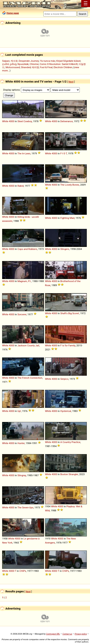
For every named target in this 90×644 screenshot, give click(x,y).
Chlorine (34, 64)
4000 (12, 121)
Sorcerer (22, 314)
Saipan (6, 61)
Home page (13, 13)
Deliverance (66, 121)
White (5, 121)
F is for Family (68, 345)
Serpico (64, 379)
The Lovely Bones (70, 185)
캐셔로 (14, 61)
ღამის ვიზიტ (9, 64)
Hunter (21, 443)
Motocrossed (13, 67)
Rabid (21, 186)
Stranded (26, 67)
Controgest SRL (53, 634)
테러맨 (35, 67)
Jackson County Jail (28, 345)
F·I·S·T (64, 153)
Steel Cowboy (25, 121)
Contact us (67, 634)
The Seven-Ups (25, 507)
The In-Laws (24, 153)
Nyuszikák (23, 64)
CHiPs (23, 571)
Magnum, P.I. (24, 281)
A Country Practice (70, 442)
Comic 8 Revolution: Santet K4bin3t (59, 64)
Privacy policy (81, 634)
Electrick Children (63, 67)
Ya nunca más (48, 61)
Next (71, 82)
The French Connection (30, 378)
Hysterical (66, 411)
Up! (19, 411)
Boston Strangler (69, 474)
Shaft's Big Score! (70, 313)
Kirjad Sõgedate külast (69, 61)
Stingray (22, 475)
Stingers (65, 249)
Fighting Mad (67, 218)
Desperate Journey (29, 61)
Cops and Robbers (27, 249)
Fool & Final (46, 67)
